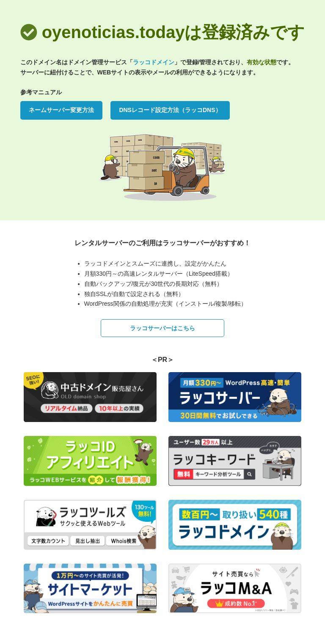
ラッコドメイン (154, 62)
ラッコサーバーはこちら (162, 328)
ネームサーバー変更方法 (61, 110)
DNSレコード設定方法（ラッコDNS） (170, 110)
